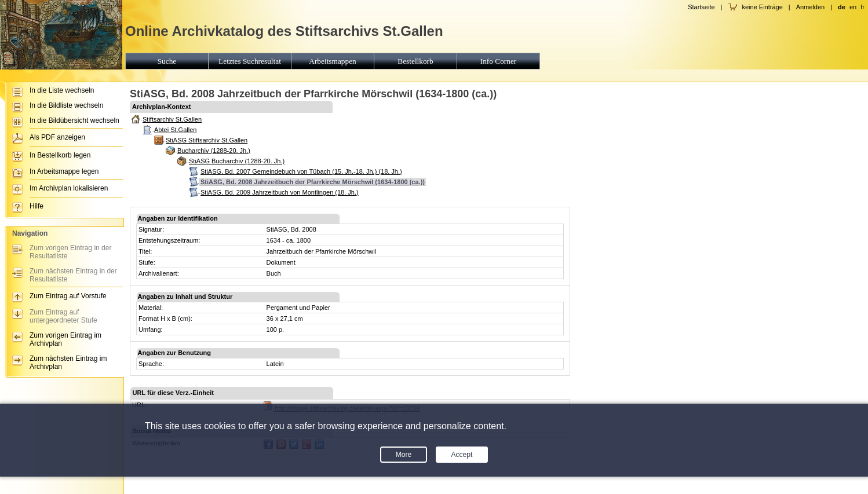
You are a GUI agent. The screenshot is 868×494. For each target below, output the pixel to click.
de (842, 7)
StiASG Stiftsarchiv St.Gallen (207, 140)
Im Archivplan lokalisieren (69, 188)
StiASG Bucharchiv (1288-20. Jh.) (237, 161)
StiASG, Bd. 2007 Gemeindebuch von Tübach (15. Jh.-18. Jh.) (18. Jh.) (301, 171)
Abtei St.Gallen (175, 130)
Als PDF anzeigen (57, 137)
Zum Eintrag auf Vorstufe (68, 296)
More (404, 455)
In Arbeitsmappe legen (64, 171)
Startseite (701, 7)
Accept (462, 455)
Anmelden (811, 7)
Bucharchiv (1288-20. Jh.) (214, 151)
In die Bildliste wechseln (66, 105)
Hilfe (37, 206)
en (853, 7)
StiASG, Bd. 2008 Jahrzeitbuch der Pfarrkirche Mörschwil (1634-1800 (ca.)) (313, 182)
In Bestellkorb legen (60, 155)
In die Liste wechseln (62, 90)
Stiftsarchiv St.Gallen (172, 119)
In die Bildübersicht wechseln (74, 120)
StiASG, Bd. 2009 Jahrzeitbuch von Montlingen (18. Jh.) (280, 192)
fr (862, 7)
